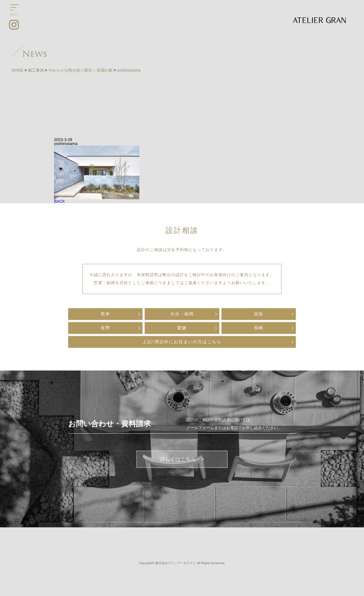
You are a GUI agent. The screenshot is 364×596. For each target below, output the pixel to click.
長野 (106, 328)
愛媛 (182, 328)
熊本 (106, 314)
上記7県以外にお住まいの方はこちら (182, 342)
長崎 (259, 328)
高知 (259, 314)
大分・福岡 (182, 314)
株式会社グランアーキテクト (176, 563)
